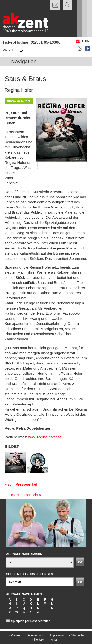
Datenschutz (34, 635)
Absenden (81, 562)
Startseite (76, 635)
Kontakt (38, 640)
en (87, 41)
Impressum (56, 635)
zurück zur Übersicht (21, 495)
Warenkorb (11, 50)
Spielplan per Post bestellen (31, 621)
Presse (14, 635)
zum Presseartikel (22, 484)
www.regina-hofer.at (45, 437)
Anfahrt (54, 640)
